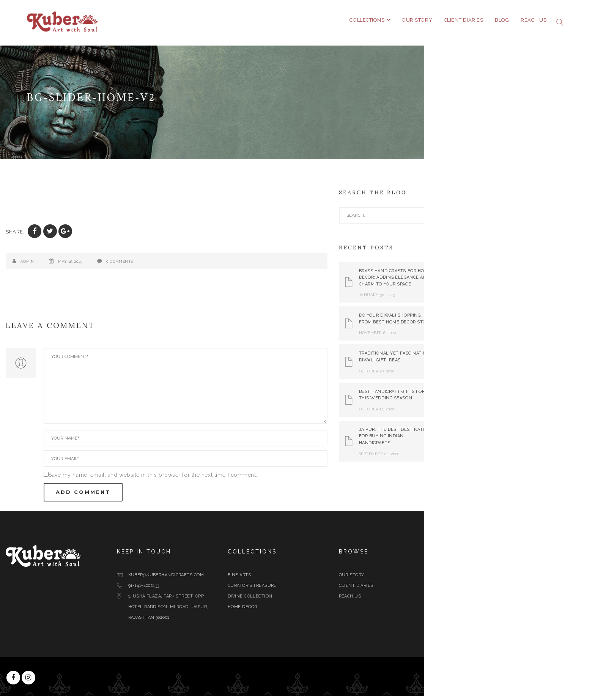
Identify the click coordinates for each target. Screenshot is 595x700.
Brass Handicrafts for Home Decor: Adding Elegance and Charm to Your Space (471, 282)
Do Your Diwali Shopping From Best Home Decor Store (471, 323)
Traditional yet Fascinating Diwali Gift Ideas (470, 361)
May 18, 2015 (146, 266)
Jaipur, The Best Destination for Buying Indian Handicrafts (471, 440)
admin (103, 266)
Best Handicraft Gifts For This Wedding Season (467, 399)
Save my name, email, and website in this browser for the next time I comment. (228, 479)
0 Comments (195, 266)
